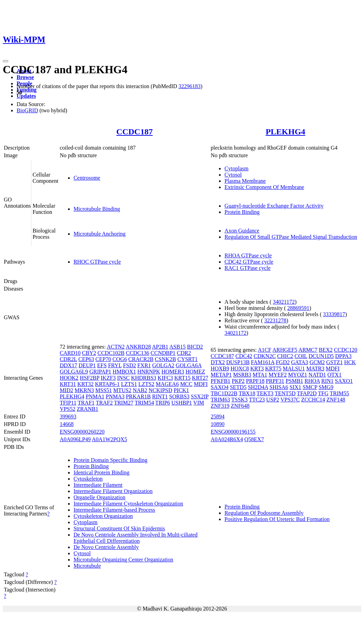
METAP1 (221, 375)
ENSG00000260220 (82, 432)
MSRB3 (242, 375)
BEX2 (326, 350)
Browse (25, 77)
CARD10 (70, 353)
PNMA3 (115, 396)
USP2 (273, 400)
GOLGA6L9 (74, 372)
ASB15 (177, 347)
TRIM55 (339, 393)
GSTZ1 (335, 362)
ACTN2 (116, 347)
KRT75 (273, 368)
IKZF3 (108, 378)
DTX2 (218, 362)
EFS (102, 365)
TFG (323, 393)
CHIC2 (285, 356)
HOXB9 (220, 368)
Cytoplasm (236, 168)
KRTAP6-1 (107, 384)
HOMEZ (195, 372)
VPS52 (68, 409)
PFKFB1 (221, 381)
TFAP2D (307, 393)
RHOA (312, 381)
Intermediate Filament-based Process (114, 510)
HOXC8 (240, 368)
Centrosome (87, 178)
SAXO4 (220, 387)
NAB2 (140, 390)
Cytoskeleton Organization (103, 516)
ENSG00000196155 (233, 432)
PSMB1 (294, 381)
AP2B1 (160, 347)
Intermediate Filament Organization (113, 491)
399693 (68, 417)
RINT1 (160, 396)
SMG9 (326, 387)
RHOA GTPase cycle (248, 256)
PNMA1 (95, 396)
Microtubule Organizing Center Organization (123, 560)
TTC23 (257, 400)
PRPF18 (255, 381)
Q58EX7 (254, 439)
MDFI (201, 384)
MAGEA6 (167, 384)
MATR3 (315, 368)
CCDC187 (135, 132)
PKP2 (238, 381)
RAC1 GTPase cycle (247, 268)
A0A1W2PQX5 (109, 439)
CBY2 (89, 353)
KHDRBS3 (143, 378)
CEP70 (103, 359)
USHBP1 (182, 403)
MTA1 (260, 375)
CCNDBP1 (163, 353)
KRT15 (183, 378)
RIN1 (327, 381)
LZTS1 (129, 384)
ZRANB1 (87, 409)
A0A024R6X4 (227, 439)
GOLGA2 (163, 365)
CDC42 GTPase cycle (249, 262)
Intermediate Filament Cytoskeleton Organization (128, 504)
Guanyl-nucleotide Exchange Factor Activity (274, 206)
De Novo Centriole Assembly (106, 547)
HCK (350, 362)
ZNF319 (220, 406)
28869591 (298, 308)
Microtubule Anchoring (100, 234)
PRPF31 (275, 381)
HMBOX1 (124, 372)
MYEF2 (278, 375)
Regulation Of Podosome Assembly (264, 513)
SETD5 (238, 387)
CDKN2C (265, 356)
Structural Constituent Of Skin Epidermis (119, 528)
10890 (218, 424)
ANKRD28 (138, 347)
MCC (186, 384)
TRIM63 (220, 400)
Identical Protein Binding (102, 472)
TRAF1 (86, 403)
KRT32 (85, 384)
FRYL (115, 365)
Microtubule (87, 566)
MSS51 (104, 390)
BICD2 (195, 347)
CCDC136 (138, 353)
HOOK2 (69, 378)
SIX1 (296, 387)
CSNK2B (165, 359)
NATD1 (317, 375)
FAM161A (263, 362)
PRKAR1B (138, 396)
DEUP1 (87, 365)
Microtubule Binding (97, 209)
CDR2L (68, 359)
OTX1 (334, 375)
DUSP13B (238, 362)
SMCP (310, 387)
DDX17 (69, 365)
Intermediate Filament (98, 485)
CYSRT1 (188, 359)
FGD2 (283, 362)
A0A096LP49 (75, 439)
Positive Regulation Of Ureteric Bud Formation (277, 519)
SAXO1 (344, 381)
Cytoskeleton (88, 479)
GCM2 (317, 362)
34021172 (284, 302)
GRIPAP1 (100, 372)
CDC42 (244, 356)
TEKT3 (265, 393)
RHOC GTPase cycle (97, 262)
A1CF (264, 350)
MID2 (66, 390)
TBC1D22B (224, 393)
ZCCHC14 (313, 400)
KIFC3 (165, 378)
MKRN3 (84, 390)
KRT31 (68, 384)
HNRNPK (149, 372)
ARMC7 (308, 350)
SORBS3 (179, 396)
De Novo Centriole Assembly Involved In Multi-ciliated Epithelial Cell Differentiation (136, 538)
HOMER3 (173, 372)
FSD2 (129, 365)
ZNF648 (240, 406)
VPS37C (290, 400)
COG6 (120, 359)
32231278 (275, 320)
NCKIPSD (160, 390)
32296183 (190, 86)
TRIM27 (124, 403)
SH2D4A (258, 387)
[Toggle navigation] (6, 61)
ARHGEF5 (285, 350)
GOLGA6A (189, 365)
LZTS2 (146, 384)
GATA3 (300, 362)
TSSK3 (240, 400)
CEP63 (86, 359)
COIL (301, 356)
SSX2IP (200, 396)
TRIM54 (144, 403)
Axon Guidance (242, 231)
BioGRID (27, 110)
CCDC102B (111, 353)
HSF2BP (89, 378)
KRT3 (257, 368)
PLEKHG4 (285, 132)
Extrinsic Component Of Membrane (264, 187)
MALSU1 (294, 368)
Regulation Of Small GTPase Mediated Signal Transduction (291, 237)
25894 (218, 417)
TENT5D (285, 393)
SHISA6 (279, 387)
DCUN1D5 (321, 356)
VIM (199, 403)
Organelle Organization (99, 497)
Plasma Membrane (245, 181)
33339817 (334, 314)
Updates (26, 96)
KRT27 (200, 378)
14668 (67, 424)
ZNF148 (336, 400)
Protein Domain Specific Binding (111, 460)
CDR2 (184, 353)
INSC (123, 378)
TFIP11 (68, 403)
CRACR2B (141, 359)
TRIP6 (163, 403)
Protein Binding (242, 212)
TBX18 (247, 393)
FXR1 (144, 365)
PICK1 (181, 390)
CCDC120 (346, 350)
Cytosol (233, 175)
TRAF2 (104, 403)
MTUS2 (122, 390)
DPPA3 (343, 356)
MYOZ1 (298, 375)
